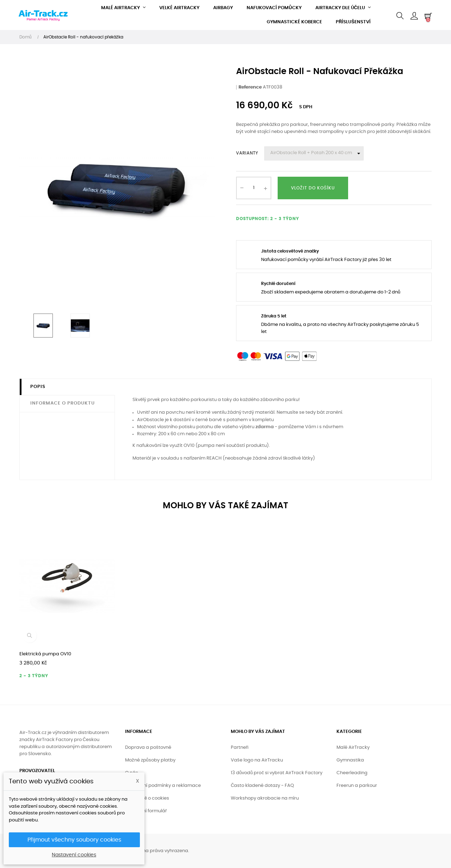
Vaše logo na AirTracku (257, 760)
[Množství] (254, 188)
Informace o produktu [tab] (63, 403)
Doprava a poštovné (148, 748)
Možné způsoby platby (150, 760)
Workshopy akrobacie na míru (265, 798)
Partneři (240, 748)
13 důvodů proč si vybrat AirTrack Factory (277, 773)
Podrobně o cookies (147, 798)
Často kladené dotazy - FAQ (262, 786)
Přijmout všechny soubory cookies (74, 840)
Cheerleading (352, 773)
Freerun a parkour (357, 786)
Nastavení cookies (74, 855)
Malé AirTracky (353, 748)
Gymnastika (350, 760)
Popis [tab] (38, 387)
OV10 (189, 446)
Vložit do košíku (313, 188)
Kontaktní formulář (146, 811)
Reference (250, 87)
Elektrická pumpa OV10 (45, 654)
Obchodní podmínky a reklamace (163, 786)
